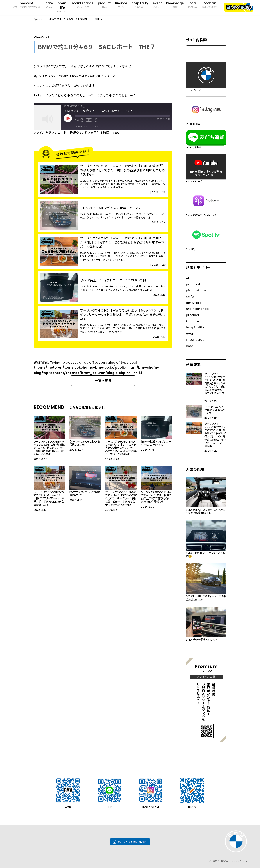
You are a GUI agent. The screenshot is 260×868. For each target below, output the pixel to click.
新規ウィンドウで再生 (85, 133)
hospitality (140, 5)
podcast (26, 5)
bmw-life (62, 7)
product (104, 5)
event (157, 5)
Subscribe (81, 126)
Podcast (210, 5)
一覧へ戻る (103, 381)
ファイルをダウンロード (50, 133)
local (192, 5)
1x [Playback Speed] (89, 120)
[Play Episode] (68, 118)
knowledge (175, 5)
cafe (49, 5)
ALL (189, 278)
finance (121, 5)
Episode (39, 19)
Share (96, 126)
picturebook (196, 290)
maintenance (83, 5)
